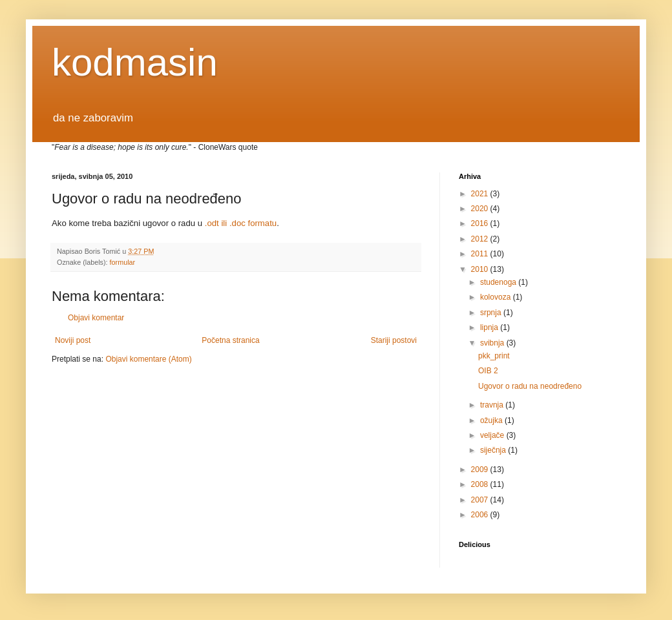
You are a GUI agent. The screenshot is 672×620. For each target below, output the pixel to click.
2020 (481, 209)
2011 (481, 254)
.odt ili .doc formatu (241, 223)
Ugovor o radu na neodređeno (530, 386)
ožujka (492, 420)
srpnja (492, 313)
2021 (481, 194)
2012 (481, 239)
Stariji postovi (394, 340)
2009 (481, 470)
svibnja (493, 343)
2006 (481, 515)
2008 (481, 484)
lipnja (490, 327)
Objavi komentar (96, 318)
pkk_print (494, 356)
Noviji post (73, 340)
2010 (481, 269)
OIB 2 (488, 371)
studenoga (499, 282)
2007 (481, 500)
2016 (481, 223)
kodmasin (135, 62)
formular (123, 262)
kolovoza (497, 297)
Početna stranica (230, 340)
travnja (493, 405)
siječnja (494, 450)
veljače (493, 435)
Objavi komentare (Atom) (148, 359)
